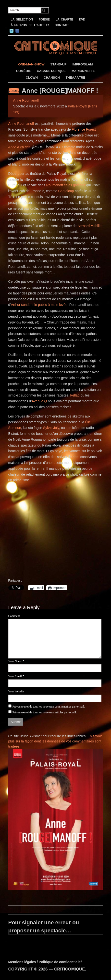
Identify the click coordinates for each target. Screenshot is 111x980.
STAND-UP (58, 64)
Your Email (15, 676)
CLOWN (32, 78)
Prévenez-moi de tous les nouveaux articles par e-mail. (44, 712)
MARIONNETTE (83, 71)
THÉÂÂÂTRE (75, 78)
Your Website (16, 691)
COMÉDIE (24, 71)
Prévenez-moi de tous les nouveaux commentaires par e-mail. (48, 707)
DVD (82, 20)
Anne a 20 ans (19, 147)
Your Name (15, 661)
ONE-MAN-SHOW (31, 64)
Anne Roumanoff (26, 100)
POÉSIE (44, 20)
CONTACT (62, 25)
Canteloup (66, 191)
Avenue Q (39, 401)
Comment (14, 616)
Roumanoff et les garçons (66, 185)
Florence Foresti (84, 129)
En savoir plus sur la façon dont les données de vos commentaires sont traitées (55, 741)
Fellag (75, 395)
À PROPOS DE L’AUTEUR (30, 25)
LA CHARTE (64, 20)
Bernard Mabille (89, 226)
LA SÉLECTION (22, 20)
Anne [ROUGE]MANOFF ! (60, 91)
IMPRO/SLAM (82, 64)
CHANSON (52, 78)
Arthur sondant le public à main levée (39, 305)
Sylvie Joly (51, 428)
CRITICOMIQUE (70, 969)
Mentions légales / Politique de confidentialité (45, 962)
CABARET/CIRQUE (51, 71)
